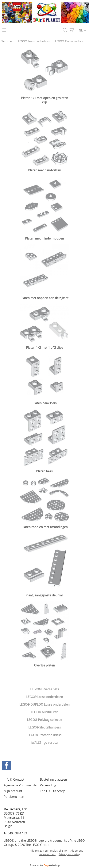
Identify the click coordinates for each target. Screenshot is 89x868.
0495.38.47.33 (17, 833)
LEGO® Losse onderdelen (45, 697)
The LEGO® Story (52, 791)
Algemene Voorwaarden (21, 785)
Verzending (48, 785)
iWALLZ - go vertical (45, 743)
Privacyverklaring (69, 854)
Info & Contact (14, 779)
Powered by (44, 865)
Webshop (8, 41)
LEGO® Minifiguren (44, 712)
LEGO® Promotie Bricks (44, 735)
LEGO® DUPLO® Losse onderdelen (44, 704)
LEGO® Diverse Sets (45, 689)
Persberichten (14, 797)
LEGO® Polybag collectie (44, 720)
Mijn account (13, 791)
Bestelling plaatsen (53, 779)
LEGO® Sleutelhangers (45, 727)
